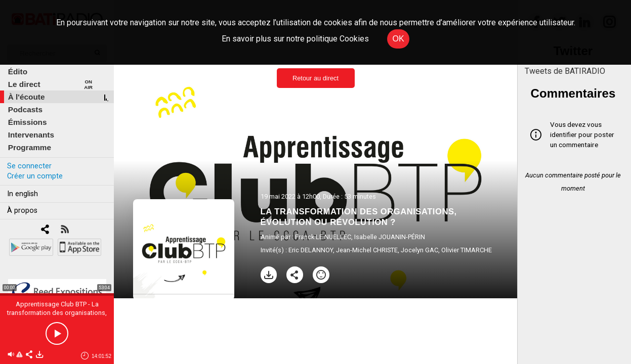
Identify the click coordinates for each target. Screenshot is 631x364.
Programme (30, 147)
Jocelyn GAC (419, 250)
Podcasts (25, 109)
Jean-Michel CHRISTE (367, 250)
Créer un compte (35, 176)
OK (398, 39)
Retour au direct (315, 78)
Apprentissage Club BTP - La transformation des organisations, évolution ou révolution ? (57, 313)
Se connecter (29, 166)
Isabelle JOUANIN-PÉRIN (390, 237)
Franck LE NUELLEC (323, 237)
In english (23, 194)
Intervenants (31, 135)
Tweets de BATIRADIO (565, 71)
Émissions (28, 122)
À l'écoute (27, 97)
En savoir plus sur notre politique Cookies (295, 39)
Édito (18, 72)
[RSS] (65, 230)
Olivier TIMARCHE (467, 250)
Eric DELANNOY (311, 250)
